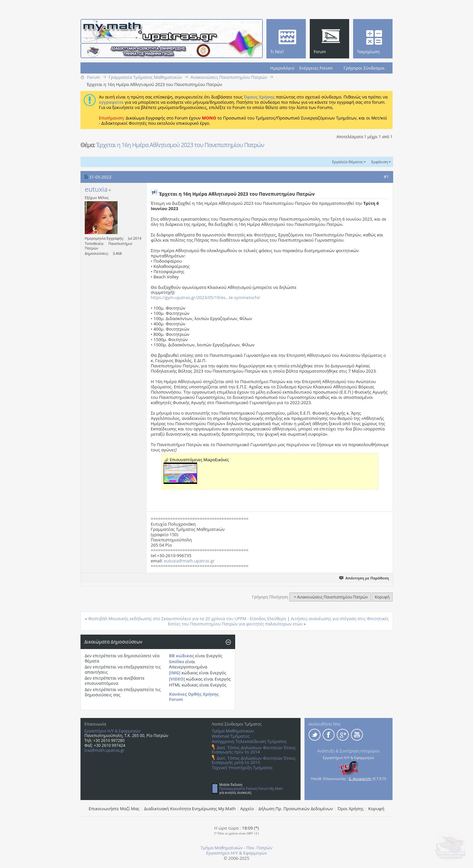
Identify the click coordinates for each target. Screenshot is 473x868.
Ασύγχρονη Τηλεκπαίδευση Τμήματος (249, 741)
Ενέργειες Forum (316, 68)
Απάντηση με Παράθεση (364, 578)
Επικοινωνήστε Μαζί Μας (114, 809)
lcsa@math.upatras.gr (104, 750)
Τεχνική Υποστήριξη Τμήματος (242, 768)
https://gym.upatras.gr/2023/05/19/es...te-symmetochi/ (205, 297)
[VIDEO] (177, 679)
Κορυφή (382, 597)
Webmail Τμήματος (231, 736)
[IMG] (175, 673)
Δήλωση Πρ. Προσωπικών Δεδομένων (296, 809)
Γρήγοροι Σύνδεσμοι (364, 68)
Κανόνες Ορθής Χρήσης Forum (194, 697)
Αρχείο (247, 809)
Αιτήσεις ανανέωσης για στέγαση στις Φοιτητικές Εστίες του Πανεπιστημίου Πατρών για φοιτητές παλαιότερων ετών (278, 621)
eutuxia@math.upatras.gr (189, 561)
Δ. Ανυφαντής (360, 779)
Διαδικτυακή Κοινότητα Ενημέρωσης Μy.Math (190, 809)
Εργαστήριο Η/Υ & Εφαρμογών (113, 731)
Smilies (177, 662)
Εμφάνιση (380, 162)
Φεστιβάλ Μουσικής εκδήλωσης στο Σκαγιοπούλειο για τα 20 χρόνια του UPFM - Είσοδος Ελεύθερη (187, 618)
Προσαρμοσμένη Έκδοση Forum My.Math (251, 789)
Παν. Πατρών (259, 848)
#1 (386, 177)
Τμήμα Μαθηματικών (233, 731)
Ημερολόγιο (282, 68)
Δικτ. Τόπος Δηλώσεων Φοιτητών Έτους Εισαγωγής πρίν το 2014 (254, 750)
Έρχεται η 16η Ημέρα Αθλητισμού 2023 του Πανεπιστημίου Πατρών (180, 145)
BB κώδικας (182, 656)
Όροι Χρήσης (351, 809)
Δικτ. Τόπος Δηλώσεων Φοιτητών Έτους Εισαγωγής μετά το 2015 (254, 760)
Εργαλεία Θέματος (348, 162)
